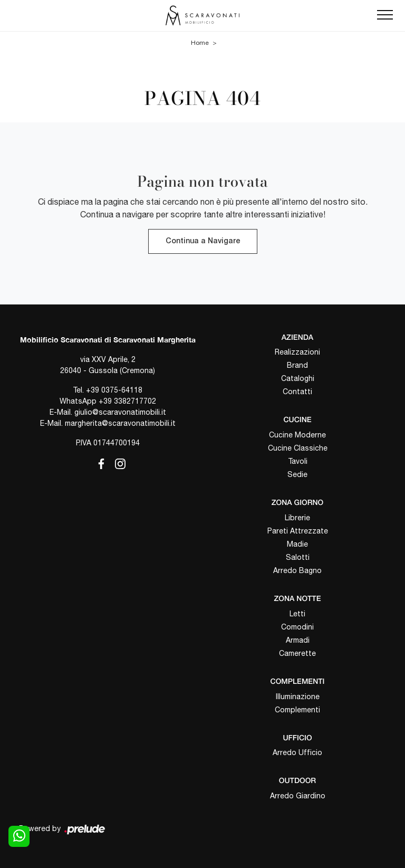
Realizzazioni (297, 352)
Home (200, 43)
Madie (297, 544)
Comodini (297, 627)
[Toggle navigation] (385, 15)
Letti (297, 614)
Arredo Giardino (298, 796)
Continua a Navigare (203, 241)
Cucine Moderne (297, 435)
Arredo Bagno (297, 570)
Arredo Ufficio (297, 752)
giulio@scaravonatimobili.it (120, 412)
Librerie (297, 518)
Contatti (297, 392)
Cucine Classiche (298, 448)
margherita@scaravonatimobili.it (120, 423)
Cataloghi (298, 378)
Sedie (297, 474)
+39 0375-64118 (114, 390)
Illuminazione (298, 697)
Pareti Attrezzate (298, 531)
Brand (297, 365)
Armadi (298, 640)
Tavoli (298, 461)
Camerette (297, 653)
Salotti (298, 557)
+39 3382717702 (127, 401)
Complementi (297, 710)
